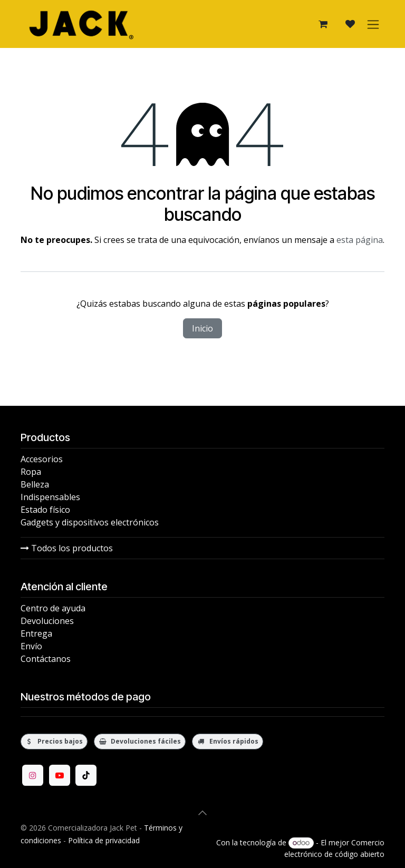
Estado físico (45, 510)
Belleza (35, 484)
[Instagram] (33, 775)
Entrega (36, 633)
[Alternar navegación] (373, 24)
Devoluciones (47, 621)
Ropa (31, 472)
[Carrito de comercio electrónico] (323, 24)
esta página (360, 240)
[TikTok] (86, 775)
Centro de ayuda (53, 608)
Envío (31, 646)
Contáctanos (46, 659)
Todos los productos (67, 548)
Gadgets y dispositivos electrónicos (90, 522)
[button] (202, 813)
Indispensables (50, 497)
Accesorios (42, 459)
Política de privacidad (104, 840)
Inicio (202, 328)
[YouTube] (60, 775)
